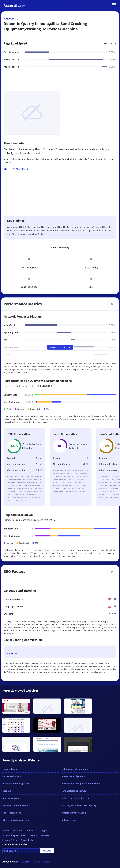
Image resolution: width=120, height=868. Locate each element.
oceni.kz (7, 791)
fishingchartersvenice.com (76, 798)
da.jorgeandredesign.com (16, 783)
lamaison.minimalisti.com (16, 805)
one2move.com (11, 798)
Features (18, 831)
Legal (44, 831)
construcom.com (12, 813)
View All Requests (60, 347)
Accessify (14, 6)
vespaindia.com (11, 769)
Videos (6, 831)
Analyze (47, 851)
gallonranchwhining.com (75, 769)
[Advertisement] (60, 81)
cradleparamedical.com (74, 813)
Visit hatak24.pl (16, 169)
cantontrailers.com (13, 776)
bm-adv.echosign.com (73, 776)
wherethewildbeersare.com (17, 820)
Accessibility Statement (15, 835)
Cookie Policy (28, 840)
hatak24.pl (11, 19)
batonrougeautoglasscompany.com (81, 783)
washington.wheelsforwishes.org (79, 805)
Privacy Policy (10, 840)
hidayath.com (69, 820)
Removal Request (40, 835)
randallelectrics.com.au (74, 791)
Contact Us (32, 831)
